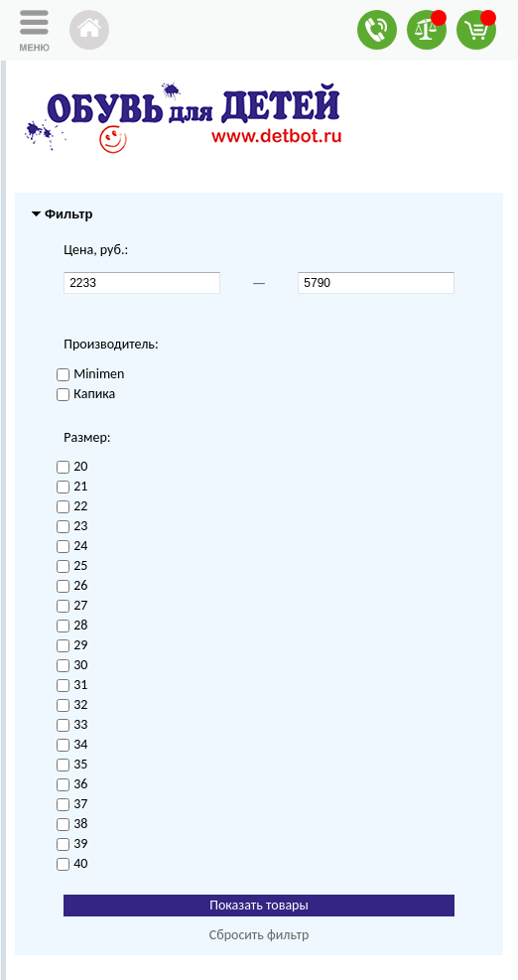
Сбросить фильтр (259, 935)
